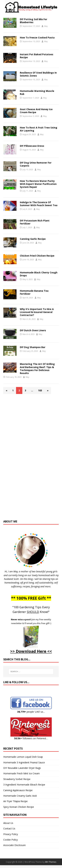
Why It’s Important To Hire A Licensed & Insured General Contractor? (37, 312)
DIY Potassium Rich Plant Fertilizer (35, 222)
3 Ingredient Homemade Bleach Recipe (24, 785)
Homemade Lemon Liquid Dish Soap (23, 757)
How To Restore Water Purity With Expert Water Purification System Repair (38, 184)
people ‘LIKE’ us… (31, 712)
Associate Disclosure (14, 845)
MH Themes (51, 862)
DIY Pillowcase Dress (32, 146)
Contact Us (9, 828)
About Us (8, 823)
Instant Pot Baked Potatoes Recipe (37, 56)
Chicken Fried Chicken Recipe (37, 256)
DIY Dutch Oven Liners (33, 330)
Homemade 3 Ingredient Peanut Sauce (24, 762)
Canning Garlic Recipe (33, 239)
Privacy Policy (11, 834)
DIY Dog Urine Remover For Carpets (36, 164)
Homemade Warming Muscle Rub (37, 92)
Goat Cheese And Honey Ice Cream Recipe (36, 111)
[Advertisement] (31, 458)
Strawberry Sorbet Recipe (17, 779)
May (46, 26)
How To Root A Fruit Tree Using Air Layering (39, 129)
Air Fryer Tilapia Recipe (15, 801)
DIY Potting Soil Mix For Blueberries (33, 21)
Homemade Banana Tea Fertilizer (34, 292)
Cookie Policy (10, 840)
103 (40, 390)
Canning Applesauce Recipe (18, 790)
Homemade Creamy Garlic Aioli (20, 796)
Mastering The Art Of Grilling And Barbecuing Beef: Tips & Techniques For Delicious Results (37, 369)
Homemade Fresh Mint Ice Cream (21, 773)
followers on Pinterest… (31, 738)
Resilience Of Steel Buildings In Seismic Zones (38, 74)
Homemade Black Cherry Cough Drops (39, 274)
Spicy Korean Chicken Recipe (19, 807)
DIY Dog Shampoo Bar (33, 347)
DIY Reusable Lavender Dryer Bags (22, 768)
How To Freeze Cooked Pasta (37, 38)
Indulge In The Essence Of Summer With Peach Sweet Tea (39, 204)
